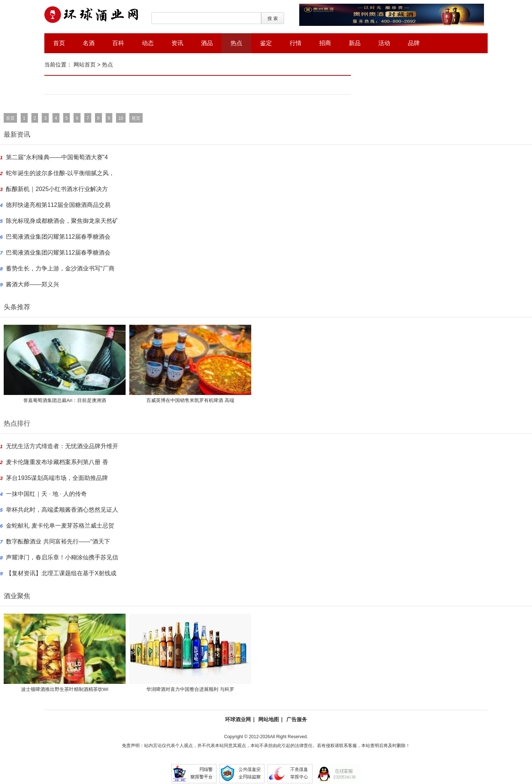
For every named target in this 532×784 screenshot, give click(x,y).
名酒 (89, 43)
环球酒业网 (238, 719)
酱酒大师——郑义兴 (33, 284)
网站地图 (269, 719)
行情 (296, 43)
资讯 (177, 43)
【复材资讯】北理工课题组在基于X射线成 (61, 573)
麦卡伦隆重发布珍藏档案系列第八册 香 (57, 462)
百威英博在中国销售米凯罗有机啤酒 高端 (190, 400)
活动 (384, 43)
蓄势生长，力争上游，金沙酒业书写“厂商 (60, 268)
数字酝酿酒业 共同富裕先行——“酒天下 (58, 541)
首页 (59, 43)
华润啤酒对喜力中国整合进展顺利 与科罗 (190, 689)
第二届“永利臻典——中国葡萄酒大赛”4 (57, 157)
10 (121, 118)
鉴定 (266, 43)
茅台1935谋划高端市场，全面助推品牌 (57, 478)
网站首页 (85, 64)
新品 (355, 43)
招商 (325, 43)
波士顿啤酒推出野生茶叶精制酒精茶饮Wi (65, 689)
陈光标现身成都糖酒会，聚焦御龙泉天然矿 (62, 221)
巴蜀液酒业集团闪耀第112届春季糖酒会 (58, 237)
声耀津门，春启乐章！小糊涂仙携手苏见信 (62, 557)
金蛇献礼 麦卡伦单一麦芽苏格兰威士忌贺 (60, 526)
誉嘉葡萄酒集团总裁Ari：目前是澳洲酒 (65, 400)
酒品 (207, 43)
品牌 (414, 43)
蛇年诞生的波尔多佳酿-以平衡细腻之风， (60, 173)
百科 (118, 43)
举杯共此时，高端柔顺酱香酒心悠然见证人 (62, 510)
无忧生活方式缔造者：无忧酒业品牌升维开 (62, 446)
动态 (148, 43)
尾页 (136, 118)
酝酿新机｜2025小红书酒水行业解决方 (57, 189)
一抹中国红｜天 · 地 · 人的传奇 (46, 494)
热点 (236, 43)
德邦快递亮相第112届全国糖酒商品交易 (58, 205)
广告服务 (297, 719)
